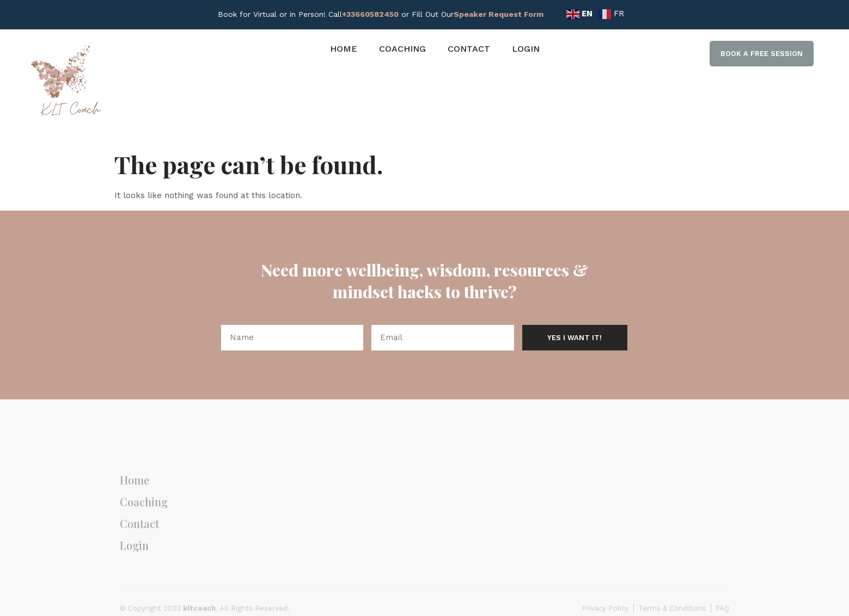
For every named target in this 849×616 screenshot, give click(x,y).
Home (344, 49)
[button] (762, 54)
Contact (469, 49)
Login (526, 49)
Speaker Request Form (499, 14)
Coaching (402, 49)
